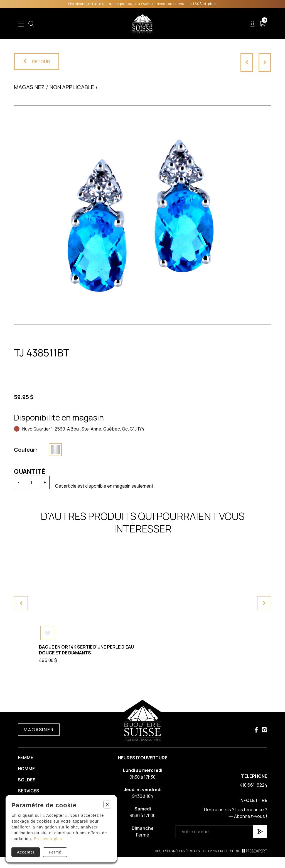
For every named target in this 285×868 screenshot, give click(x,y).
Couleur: (20, 450)
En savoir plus (48, 839)
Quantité (24, 471)
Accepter (26, 852)
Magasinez (29, 87)
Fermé (55, 852)
